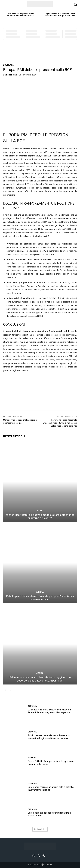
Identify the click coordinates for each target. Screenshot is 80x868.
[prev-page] (37, 21)
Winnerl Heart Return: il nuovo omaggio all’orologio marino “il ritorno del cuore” (40, 516)
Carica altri (40, 829)
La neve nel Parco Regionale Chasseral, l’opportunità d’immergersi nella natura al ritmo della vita (60, 423)
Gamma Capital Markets (53, 149)
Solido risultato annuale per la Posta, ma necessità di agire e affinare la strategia (49, 737)
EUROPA (40, 592)
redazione (12, 75)
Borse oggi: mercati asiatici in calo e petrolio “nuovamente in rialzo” (51, 788)
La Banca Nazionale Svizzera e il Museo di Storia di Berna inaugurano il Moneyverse (49, 711)
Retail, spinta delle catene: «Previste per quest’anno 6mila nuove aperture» (40, 598)
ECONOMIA (8, 65)
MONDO (40, 673)
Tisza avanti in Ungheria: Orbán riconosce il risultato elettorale (20, 15)
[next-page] (42, 21)
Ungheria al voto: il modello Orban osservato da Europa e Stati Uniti (60, 15)
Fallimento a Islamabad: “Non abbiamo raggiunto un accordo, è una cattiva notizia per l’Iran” (40, 679)
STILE (40, 511)
